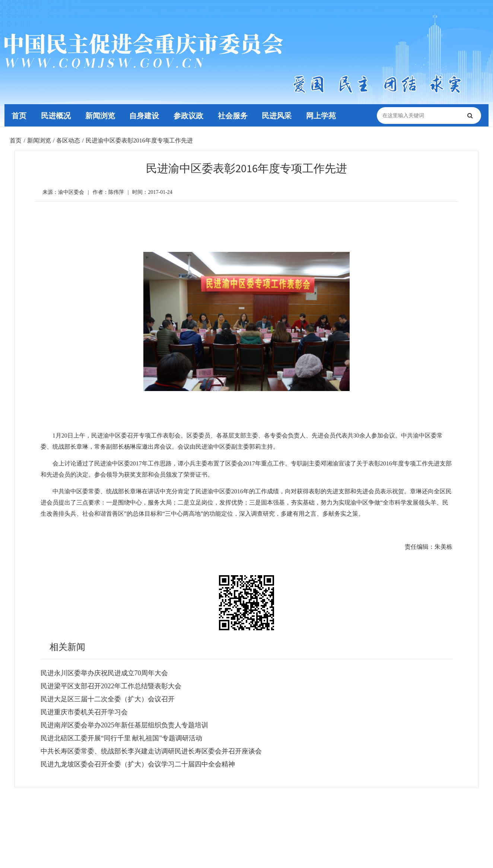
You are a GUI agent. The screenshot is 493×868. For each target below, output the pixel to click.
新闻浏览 (101, 115)
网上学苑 (325, 115)
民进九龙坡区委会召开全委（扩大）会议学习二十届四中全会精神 (138, 764)
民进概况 (57, 115)
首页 (19, 115)
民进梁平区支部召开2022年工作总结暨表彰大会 (111, 686)
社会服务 (235, 115)
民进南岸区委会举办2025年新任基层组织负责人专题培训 (124, 725)
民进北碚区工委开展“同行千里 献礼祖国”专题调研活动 (121, 738)
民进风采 (280, 115)
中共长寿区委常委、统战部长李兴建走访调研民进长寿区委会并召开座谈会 (151, 751)
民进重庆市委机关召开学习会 (84, 712)
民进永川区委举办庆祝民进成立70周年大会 (104, 673)
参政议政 (191, 115)
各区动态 (68, 140)
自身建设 (146, 115)
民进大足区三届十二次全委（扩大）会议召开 (108, 699)
